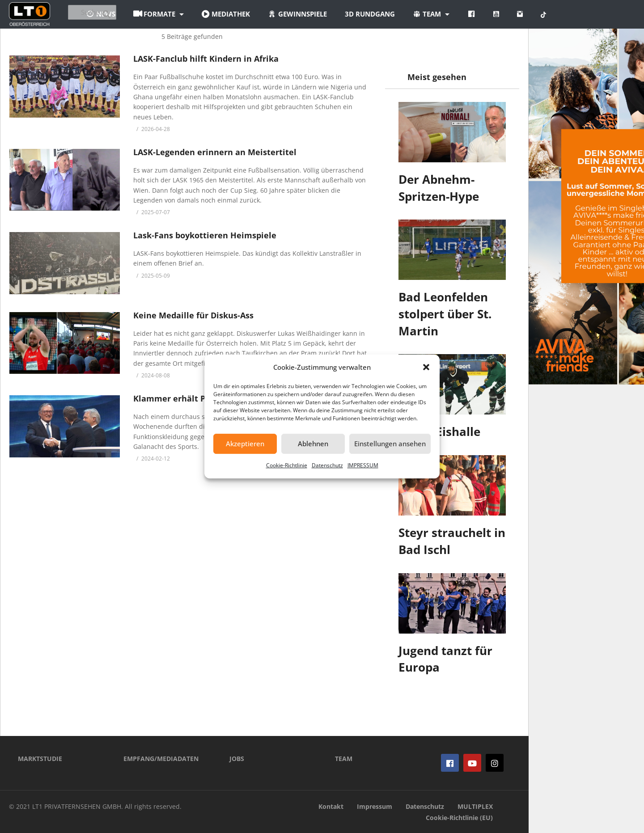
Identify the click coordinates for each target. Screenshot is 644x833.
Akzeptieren (245, 444)
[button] (426, 367)
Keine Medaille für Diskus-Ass (193, 315)
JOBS (237, 759)
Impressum (375, 806)
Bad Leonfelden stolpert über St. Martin (445, 314)
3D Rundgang (419, 14)
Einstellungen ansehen (390, 444)
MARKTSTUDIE (40, 759)
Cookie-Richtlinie (287, 465)
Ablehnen (313, 444)
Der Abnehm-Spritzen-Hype (439, 188)
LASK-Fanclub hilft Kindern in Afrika (206, 59)
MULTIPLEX (475, 806)
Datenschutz (327, 465)
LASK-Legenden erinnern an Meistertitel (215, 152)
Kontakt (331, 806)
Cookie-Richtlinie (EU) (459, 818)
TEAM (344, 759)
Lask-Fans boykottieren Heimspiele (205, 235)
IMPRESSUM (363, 465)
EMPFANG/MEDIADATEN (161, 759)
